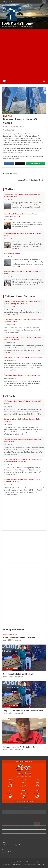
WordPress (40, 865)
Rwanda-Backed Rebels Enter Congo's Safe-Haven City (23, 357)
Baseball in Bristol (11, 174)
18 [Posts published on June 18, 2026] (30, 824)
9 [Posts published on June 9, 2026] (18, 820)
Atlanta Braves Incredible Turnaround (19, 637)
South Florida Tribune (17, 23)
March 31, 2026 (8, 677)
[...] (40, 207)
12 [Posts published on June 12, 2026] (37, 820)
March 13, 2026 (8, 750)
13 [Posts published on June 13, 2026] (43, 820)
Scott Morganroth (10, 635)
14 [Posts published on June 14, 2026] (5, 824)
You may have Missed (13, 630)
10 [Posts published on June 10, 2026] (24, 820)
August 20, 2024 (9, 127)
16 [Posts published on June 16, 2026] (18, 824)
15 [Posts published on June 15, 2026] (11, 824)
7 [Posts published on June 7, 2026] (5, 820)
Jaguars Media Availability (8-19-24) (31, 180)
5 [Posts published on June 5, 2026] (37, 816)
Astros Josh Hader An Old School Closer (21, 747)
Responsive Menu (44, 2)
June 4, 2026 (7, 640)
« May (4, 836)
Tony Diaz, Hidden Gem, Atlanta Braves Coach (23, 710)
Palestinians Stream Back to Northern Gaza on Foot (22, 375)
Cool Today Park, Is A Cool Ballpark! (19, 674)
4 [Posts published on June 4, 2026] (30, 816)
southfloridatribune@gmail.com (12, 845)
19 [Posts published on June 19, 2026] (37, 824)
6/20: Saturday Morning (12, 254)
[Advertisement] (24, 54)
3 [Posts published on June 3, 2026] (24, 816)
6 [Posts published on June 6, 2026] (43, 816)
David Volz (7, 116)
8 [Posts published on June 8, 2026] (11, 820)
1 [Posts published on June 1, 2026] (11, 816)
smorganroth (20, 127)
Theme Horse (15, 865)
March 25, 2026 (8, 713)
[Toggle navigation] (4, 81)
